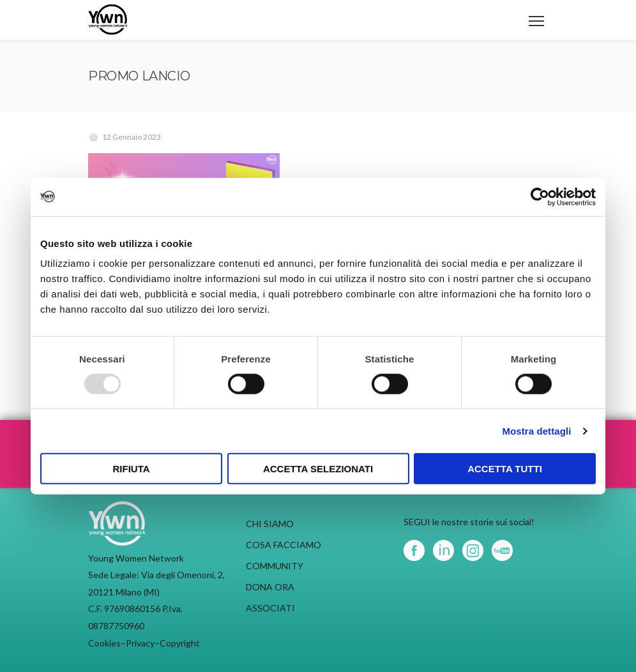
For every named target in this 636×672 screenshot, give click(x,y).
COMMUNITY (275, 566)
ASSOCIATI (270, 608)
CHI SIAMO (270, 524)
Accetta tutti (505, 469)
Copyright (180, 643)
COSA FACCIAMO (284, 545)
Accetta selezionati (318, 469)
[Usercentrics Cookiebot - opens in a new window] (540, 197)
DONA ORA (270, 587)
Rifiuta (131, 469)
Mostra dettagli (536, 430)
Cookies (104, 643)
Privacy (140, 643)
